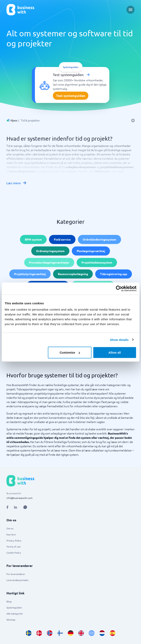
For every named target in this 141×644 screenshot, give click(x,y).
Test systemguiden (71, 96)
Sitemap (11, 620)
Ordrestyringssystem (50, 251)
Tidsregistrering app (114, 274)
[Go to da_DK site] (39, 633)
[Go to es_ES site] (113, 633)
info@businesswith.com (19, 498)
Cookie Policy (14, 553)
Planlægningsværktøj (91, 251)
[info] (133, 120)
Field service (62, 239)
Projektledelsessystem (97, 262)
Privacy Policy (14, 540)
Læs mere (17, 183)
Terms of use (14, 547)
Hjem (14, 120)
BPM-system (33, 239)
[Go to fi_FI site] (60, 633)
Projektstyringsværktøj (30, 274)
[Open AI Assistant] (25, 507)
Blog (9, 601)
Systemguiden (14, 607)
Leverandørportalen (18, 580)
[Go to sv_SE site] (29, 633)
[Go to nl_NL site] (102, 633)
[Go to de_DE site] (71, 633)
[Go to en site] (92, 633)
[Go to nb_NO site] (50, 633)
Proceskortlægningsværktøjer (49, 262)
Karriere (11, 534)
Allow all (115, 352)
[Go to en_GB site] (81, 633)
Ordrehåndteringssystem (99, 239)
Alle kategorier (15, 614)
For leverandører (16, 574)
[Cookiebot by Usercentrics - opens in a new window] (119, 288)
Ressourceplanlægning (73, 274)
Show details (119, 340)
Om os (10, 528)
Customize (70, 352)
